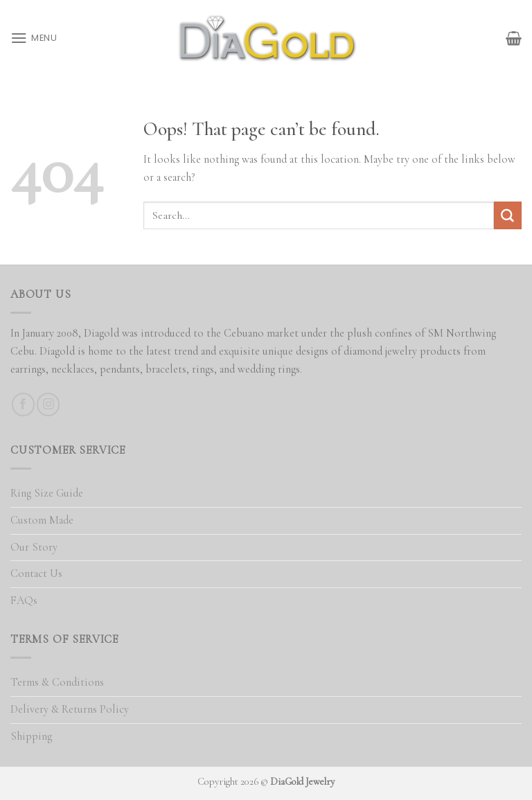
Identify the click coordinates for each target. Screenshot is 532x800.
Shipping (31, 736)
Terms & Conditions (57, 682)
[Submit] (508, 215)
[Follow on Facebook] (23, 404)
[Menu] (34, 38)
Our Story (34, 547)
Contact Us (36, 574)
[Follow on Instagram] (48, 404)
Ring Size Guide (47, 493)
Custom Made (42, 520)
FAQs (24, 601)
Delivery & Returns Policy (70, 709)
